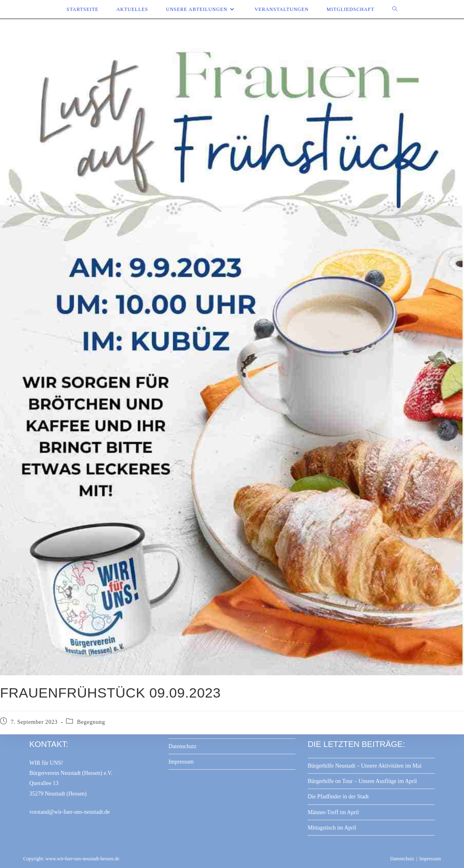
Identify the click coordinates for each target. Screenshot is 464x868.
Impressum (181, 762)
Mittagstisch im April (332, 828)
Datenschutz (183, 746)
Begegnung (91, 722)
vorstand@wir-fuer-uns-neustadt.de (69, 812)
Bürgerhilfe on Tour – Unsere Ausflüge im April (362, 781)
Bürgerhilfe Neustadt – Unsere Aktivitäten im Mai (365, 766)
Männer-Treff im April (333, 812)
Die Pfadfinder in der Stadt (338, 797)
